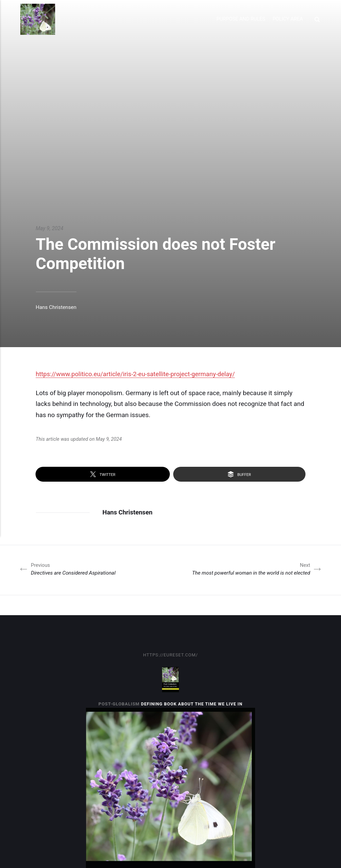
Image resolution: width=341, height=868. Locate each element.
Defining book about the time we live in (192, 704)
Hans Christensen (57, 307)
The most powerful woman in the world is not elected (248, 569)
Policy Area (287, 19)
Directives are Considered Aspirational (76, 569)
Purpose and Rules (240, 19)
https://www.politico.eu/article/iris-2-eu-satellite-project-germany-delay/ (138, 374)
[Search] (316, 19)
